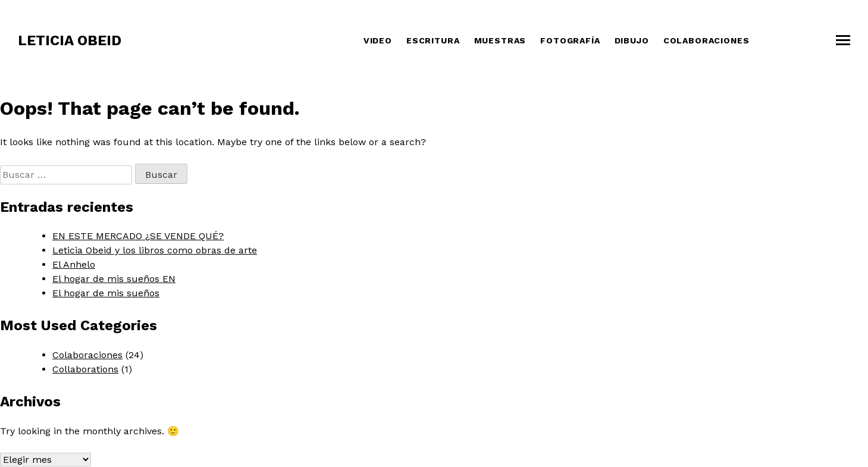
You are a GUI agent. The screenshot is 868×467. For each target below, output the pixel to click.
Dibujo (632, 40)
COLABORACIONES (706, 40)
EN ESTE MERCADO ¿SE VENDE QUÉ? (138, 236)
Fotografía (570, 40)
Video (378, 40)
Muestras (500, 40)
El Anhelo (74, 264)
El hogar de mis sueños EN (114, 279)
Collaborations (85, 369)
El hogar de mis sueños (106, 293)
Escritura (433, 40)
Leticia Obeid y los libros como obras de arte (155, 250)
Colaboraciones (87, 355)
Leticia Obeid (70, 40)
